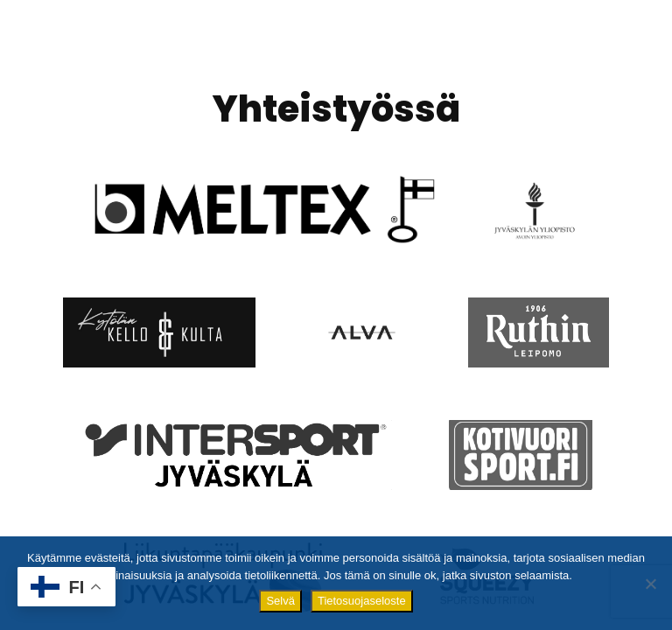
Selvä (280, 601)
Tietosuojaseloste (362, 601)
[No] (650, 584)
